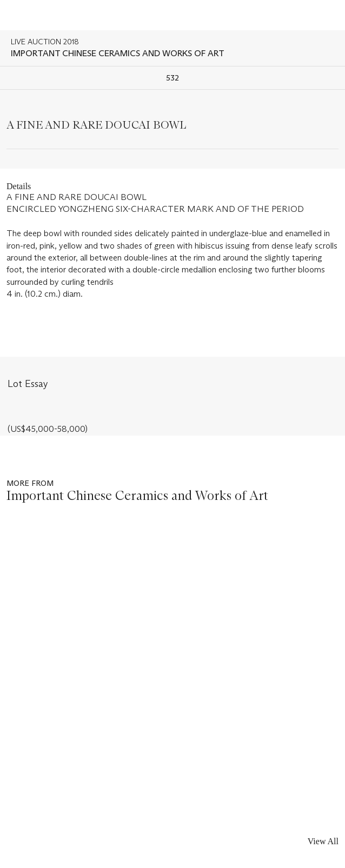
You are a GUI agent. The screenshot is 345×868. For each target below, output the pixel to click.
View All (323, 841)
